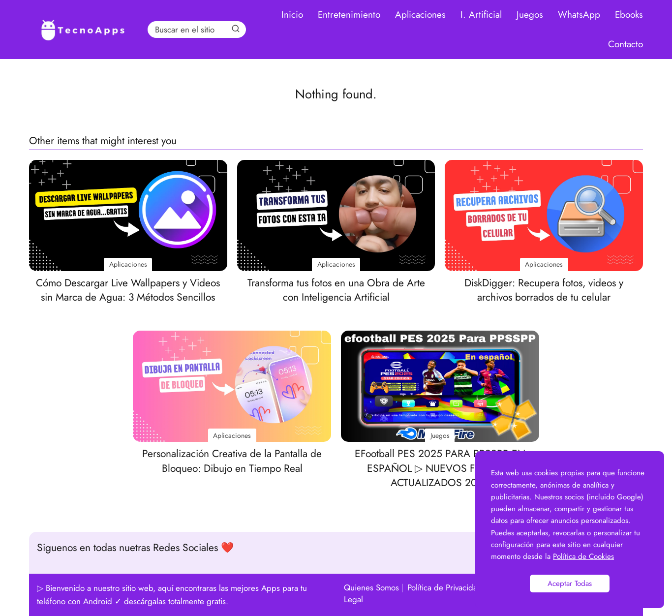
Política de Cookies (583, 556)
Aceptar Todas (570, 584)
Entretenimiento (349, 15)
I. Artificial (481, 15)
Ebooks (629, 15)
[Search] (236, 29)
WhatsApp (579, 15)
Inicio (292, 15)
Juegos (530, 15)
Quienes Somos (371, 587)
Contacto (626, 44)
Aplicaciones (420, 15)
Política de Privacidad (445, 587)
